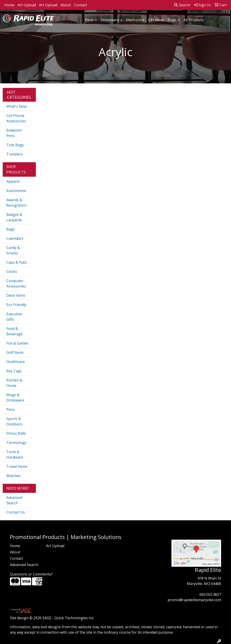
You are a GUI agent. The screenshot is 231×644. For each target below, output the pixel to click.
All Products (194, 20)
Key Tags (14, 371)
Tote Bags (15, 145)
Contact (81, 5)
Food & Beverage (14, 331)
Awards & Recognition (16, 203)
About (66, 5)
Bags (172, 20)
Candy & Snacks (13, 250)
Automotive (16, 191)
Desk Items (16, 295)
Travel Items (17, 466)
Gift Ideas (156, 20)
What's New (16, 106)
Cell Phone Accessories (16, 118)
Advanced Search (14, 500)
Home (9, 5)
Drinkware (110, 20)
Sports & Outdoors (14, 421)
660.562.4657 (210, 594)
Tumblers (15, 154)
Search (182, 5)
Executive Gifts (14, 317)
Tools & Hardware (15, 454)
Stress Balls (16, 433)
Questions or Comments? (31, 574)
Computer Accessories (16, 283)
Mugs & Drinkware (15, 397)
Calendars (15, 238)
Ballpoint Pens (14, 133)
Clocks (12, 272)
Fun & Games (17, 343)
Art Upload (27, 5)
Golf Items (15, 352)
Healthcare (16, 362)
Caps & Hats (17, 262)
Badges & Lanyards (14, 217)
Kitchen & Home (14, 383)
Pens (89, 20)
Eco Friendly (16, 305)
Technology (16, 443)
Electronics (135, 20)
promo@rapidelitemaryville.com (194, 600)
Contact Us (16, 512)
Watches (14, 476)
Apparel (13, 181)
